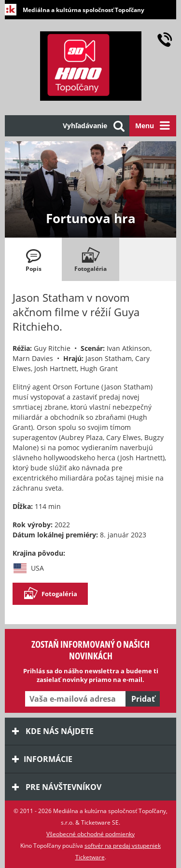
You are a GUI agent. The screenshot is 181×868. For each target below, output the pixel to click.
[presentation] (33, 259)
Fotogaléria (50, 594)
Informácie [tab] (42, 759)
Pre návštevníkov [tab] (57, 787)
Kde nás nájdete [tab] (53, 731)
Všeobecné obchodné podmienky (90, 834)
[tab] (33, 259)
